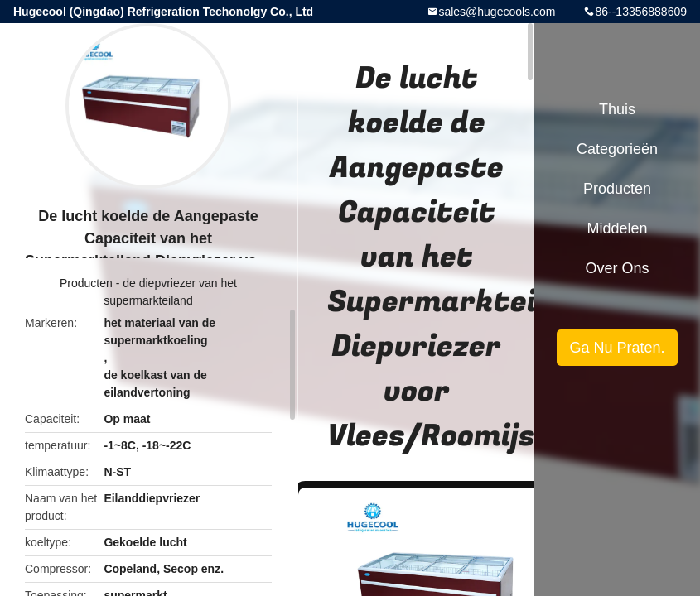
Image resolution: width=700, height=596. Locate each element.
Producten (86, 283)
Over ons (617, 268)
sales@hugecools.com (497, 12)
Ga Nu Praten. (617, 348)
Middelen (617, 228)
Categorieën (617, 149)
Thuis (617, 109)
